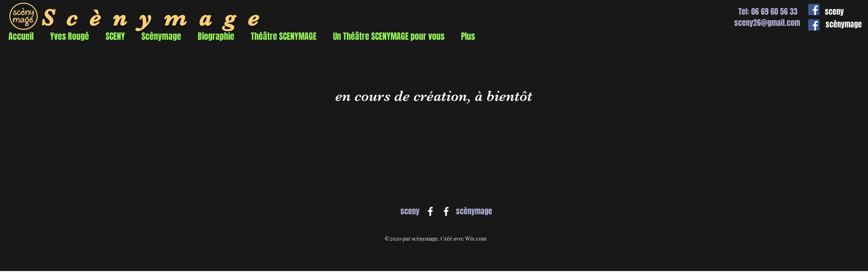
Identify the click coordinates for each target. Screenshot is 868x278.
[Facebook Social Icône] (814, 9)
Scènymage (156, 18)
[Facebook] (430, 211)
